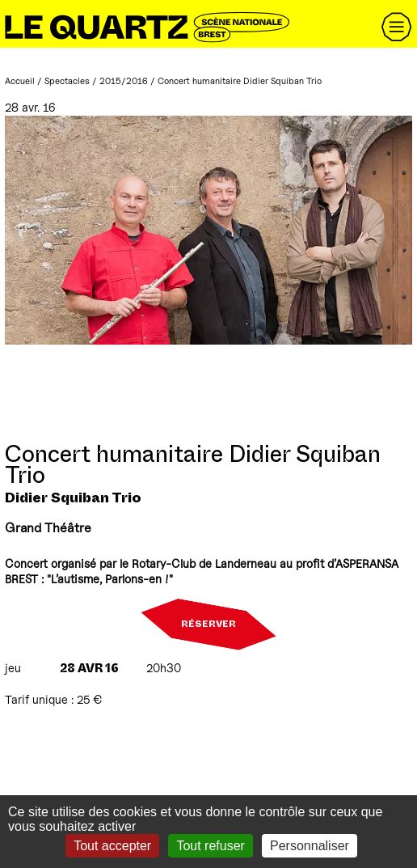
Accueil (20, 81)
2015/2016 (124, 81)
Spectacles (67, 81)
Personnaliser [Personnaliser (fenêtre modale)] (310, 846)
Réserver (208, 625)
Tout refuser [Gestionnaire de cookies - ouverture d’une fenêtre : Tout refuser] (210, 846)
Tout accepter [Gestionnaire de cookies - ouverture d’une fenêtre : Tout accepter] (112, 846)
